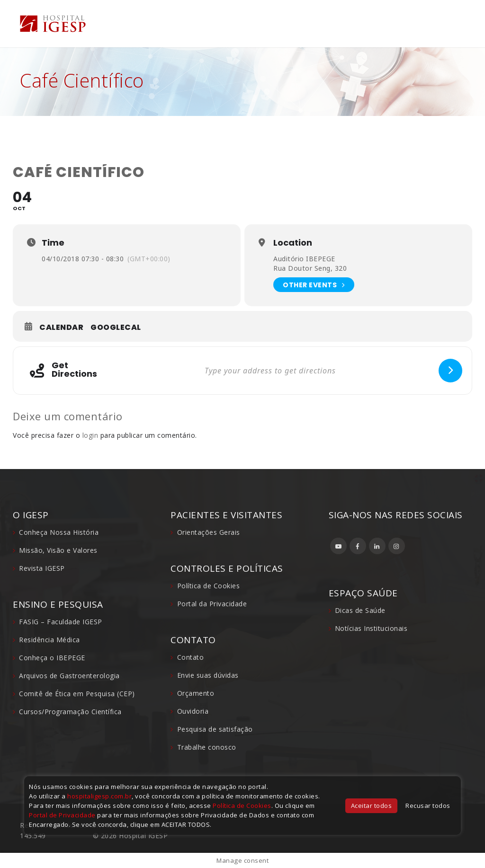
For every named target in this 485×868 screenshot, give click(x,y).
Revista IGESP (42, 568)
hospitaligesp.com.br (99, 796)
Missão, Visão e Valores (58, 550)
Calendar (61, 328)
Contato (191, 657)
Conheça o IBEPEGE (52, 658)
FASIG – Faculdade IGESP (61, 622)
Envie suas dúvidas (208, 675)
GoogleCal (116, 328)
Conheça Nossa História (59, 532)
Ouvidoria (193, 711)
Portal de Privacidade (62, 815)
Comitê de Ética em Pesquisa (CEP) (77, 694)
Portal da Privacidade (212, 604)
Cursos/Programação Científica (70, 712)
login (90, 435)
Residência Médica (49, 640)
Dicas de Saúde (360, 610)
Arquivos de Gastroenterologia (69, 676)
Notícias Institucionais (371, 628)
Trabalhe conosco (207, 747)
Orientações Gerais (209, 532)
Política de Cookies (209, 586)
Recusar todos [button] (428, 806)
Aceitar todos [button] (372, 806)
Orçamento (196, 693)
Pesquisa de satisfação (215, 729)
